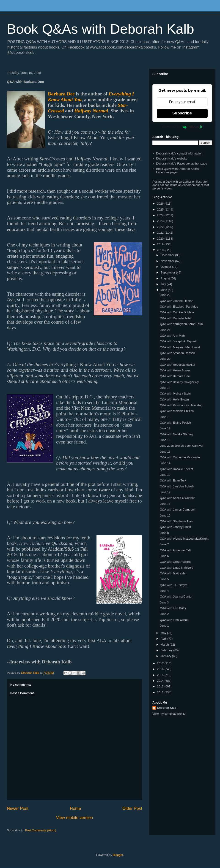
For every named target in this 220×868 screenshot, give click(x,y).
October (166, 267)
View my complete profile (169, 714)
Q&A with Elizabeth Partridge (179, 307)
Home (76, 809)
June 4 (164, 591)
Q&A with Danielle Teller (176, 318)
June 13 (165, 475)
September (168, 272)
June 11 (165, 504)
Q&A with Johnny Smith (175, 527)
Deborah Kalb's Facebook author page (181, 164)
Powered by (182, 127)
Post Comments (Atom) (41, 830)
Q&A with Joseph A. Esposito (179, 341)
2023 (161, 221)
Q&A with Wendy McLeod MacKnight (184, 539)
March (165, 645)
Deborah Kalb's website (172, 158)
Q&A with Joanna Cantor (176, 596)
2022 (161, 227)
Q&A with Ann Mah (172, 336)
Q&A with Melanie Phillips (177, 411)
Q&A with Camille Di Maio (177, 312)
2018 (161, 250)
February (167, 650)
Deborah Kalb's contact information (179, 153)
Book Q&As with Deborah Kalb (100, 29)
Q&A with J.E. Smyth (173, 585)
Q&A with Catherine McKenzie (180, 457)
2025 (161, 210)
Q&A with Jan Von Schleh (177, 486)
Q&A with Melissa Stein (175, 393)
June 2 (164, 614)
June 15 (165, 452)
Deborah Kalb (167, 708)
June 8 (164, 533)
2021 (161, 233)
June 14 (165, 463)
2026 (161, 204)
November (168, 261)
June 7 (164, 544)
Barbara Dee (61, 94)
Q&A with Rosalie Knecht (176, 469)
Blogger (118, 855)
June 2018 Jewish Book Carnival (181, 446)
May (164, 633)
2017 (161, 663)
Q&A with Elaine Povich (175, 423)
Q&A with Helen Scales (175, 370)
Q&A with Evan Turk (173, 480)
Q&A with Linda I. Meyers (176, 568)
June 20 (165, 359)
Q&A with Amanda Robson (177, 353)
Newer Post (18, 809)
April (164, 639)
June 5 (164, 579)
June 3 (164, 602)
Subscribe (182, 113)
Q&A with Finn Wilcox (174, 620)
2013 (161, 686)
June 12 (165, 492)
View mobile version (74, 818)
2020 (161, 239)
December (168, 255)
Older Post (132, 809)
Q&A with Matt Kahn (173, 573)
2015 (161, 675)
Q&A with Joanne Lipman (176, 301)
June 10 (165, 515)
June (164, 290)
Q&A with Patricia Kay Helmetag (181, 405)
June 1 (164, 626)
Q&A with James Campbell (177, 510)
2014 (161, 681)
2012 (161, 692)
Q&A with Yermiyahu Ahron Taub (181, 324)
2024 (161, 215)
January (166, 656)
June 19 (165, 388)
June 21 (165, 330)
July (164, 284)
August (166, 278)
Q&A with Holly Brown (174, 399)
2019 (161, 244)
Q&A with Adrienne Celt (175, 550)
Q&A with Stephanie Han (176, 521)
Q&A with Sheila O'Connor (177, 498)
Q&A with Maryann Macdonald (180, 347)
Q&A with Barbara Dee (175, 376)
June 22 (165, 295)
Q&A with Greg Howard (175, 562)
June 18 (165, 417)
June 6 (164, 556)
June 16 (165, 440)
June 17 (165, 428)
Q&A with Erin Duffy (173, 608)
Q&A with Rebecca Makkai (177, 365)
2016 (161, 669)
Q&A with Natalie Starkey (176, 434)
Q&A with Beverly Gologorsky (179, 382)
